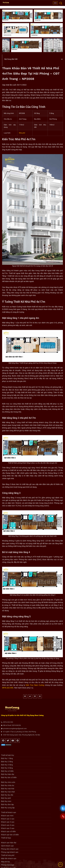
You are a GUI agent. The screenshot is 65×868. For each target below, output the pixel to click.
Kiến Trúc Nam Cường (35, 685)
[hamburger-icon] (55, 3)
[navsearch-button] (61, 3)
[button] (62, 59)
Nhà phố (22, 133)
